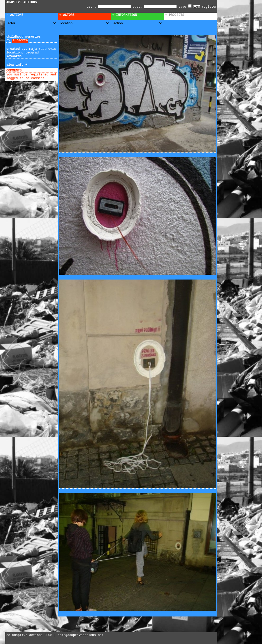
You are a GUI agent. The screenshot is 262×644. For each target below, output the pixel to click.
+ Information (125, 15)
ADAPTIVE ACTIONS (22, 2)
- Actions (15, 15)
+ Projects (175, 15)
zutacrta (20, 40)
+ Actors (67, 15)
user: (92, 7)
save (185, 7)
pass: (137, 7)
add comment (34, 71)
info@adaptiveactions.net (81, 635)
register (209, 7)
